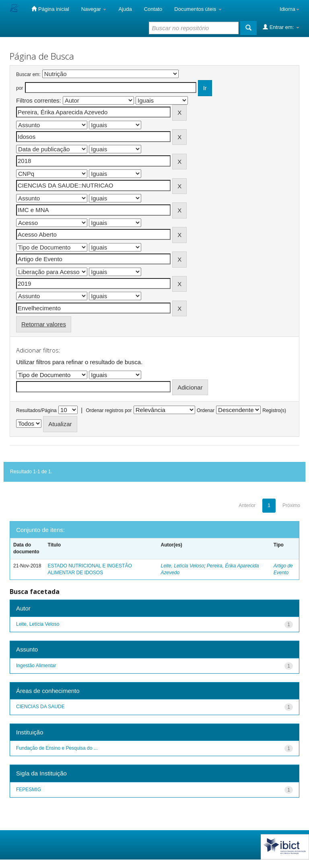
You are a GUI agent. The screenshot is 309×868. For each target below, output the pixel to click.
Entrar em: (281, 27)
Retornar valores (44, 324)
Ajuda (125, 9)
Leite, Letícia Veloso (183, 566)
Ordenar (206, 410)
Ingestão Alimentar (36, 666)
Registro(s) (274, 410)
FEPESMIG (29, 790)
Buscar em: (28, 74)
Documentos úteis (198, 9)
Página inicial (50, 9)
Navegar (94, 9)
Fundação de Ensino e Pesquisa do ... (57, 748)
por (20, 88)
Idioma (289, 9)
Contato (153, 9)
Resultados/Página (36, 410)
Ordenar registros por (109, 410)
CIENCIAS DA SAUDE (40, 707)
